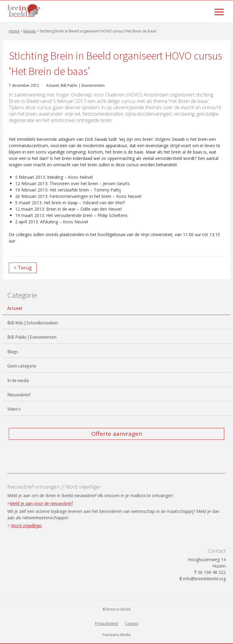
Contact (132, 624)
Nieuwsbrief (19, 395)
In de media (18, 380)
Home (14, 31)
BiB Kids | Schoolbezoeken (33, 323)
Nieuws (30, 31)
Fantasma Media (117, 635)
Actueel (52, 85)
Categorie (22, 295)
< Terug (23, 268)
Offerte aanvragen (117, 434)
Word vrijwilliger (26, 525)
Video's (14, 409)
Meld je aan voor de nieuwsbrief (41, 503)
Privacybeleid (106, 624)
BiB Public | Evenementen (83, 85)
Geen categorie (22, 366)
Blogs (13, 352)
